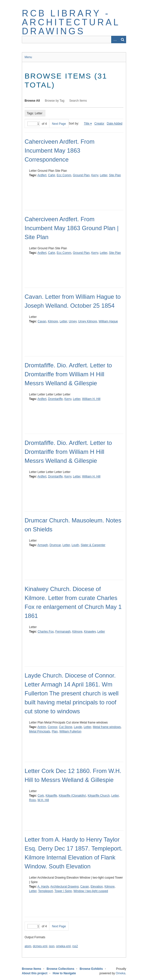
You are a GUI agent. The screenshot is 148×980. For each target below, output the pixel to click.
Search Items (78, 101)
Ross (32, 800)
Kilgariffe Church (99, 796)
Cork (41, 796)
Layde (78, 727)
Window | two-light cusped (91, 891)
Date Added (115, 124)
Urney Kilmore (88, 321)
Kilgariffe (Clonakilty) (73, 796)
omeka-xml (63, 946)
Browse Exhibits (91, 969)
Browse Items (32, 969)
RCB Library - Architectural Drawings (71, 22)
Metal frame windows (107, 727)
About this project (35, 973)
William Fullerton (70, 731)
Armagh (43, 545)
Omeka (121, 973)
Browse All (32, 101)
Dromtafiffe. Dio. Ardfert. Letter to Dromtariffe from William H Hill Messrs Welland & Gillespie (68, 374)
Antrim (42, 727)
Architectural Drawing (65, 887)
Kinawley (90, 632)
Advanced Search (115, 40)
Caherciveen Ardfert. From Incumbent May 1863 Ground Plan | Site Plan (72, 228)
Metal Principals (40, 731)
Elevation (97, 887)
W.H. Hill (43, 800)
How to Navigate (64, 973)
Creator (99, 124)
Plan (55, 731)
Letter (104, 175)
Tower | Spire (63, 891)
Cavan (42, 321)
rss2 (75, 946)
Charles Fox (46, 632)
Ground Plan (81, 175)
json (52, 946)
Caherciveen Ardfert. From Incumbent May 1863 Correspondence (59, 150)
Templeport (45, 891)
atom (28, 946)
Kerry (95, 175)
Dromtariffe (55, 399)
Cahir (51, 175)
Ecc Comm (64, 175)
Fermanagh (63, 632)
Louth (75, 545)
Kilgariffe (51, 796)
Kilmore (53, 321)
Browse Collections (60, 969)
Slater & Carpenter (93, 545)
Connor (53, 727)
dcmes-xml (40, 946)
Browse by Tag (55, 101)
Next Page (59, 124)
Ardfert (42, 175)
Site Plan (115, 175)
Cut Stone (66, 727)
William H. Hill (91, 399)
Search (122, 40)
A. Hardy (43, 887)
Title (87, 124)
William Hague (108, 321)
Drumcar (55, 545)
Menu (28, 57)
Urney (73, 321)
